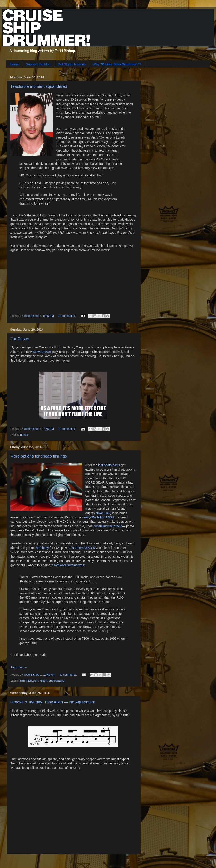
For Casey (20, 339)
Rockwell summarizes (69, 565)
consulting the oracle (108, 526)
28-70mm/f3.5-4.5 (83, 548)
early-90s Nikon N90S (99, 517)
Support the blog (38, 64)
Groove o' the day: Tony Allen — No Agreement (53, 702)
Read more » (19, 668)
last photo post (108, 465)
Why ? (117, 64)
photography (56, 681)
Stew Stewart (42, 352)
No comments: (67, 316)
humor (24, 435)
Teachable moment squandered (39, 86)
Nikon (43, 681)
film (22, 681)
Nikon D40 (103, 513)
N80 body (42, 548)
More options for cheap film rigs (39, 456)
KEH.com (32, 681)
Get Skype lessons (72, 64)
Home (14, 64)
